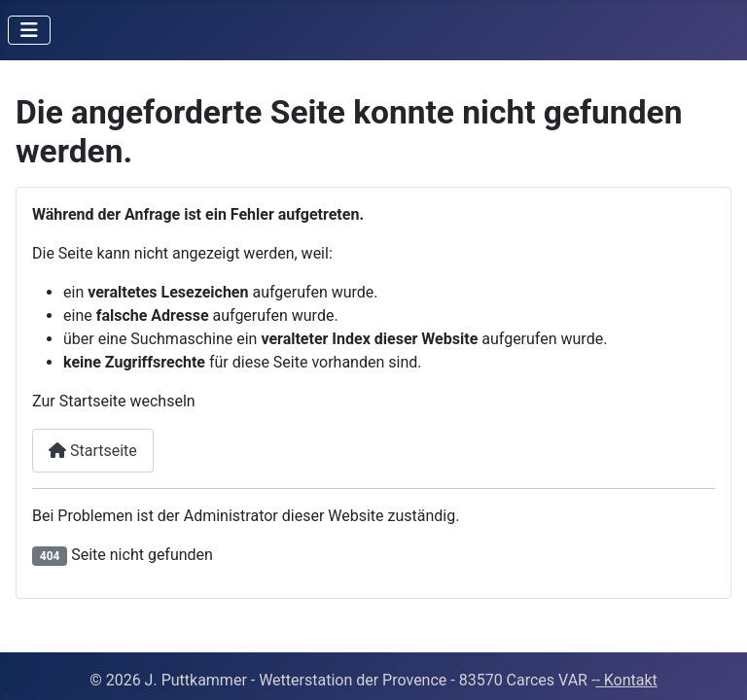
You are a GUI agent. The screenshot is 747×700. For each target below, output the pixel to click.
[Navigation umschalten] (29, 30)
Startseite (93, 451)
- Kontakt (626, 680)
